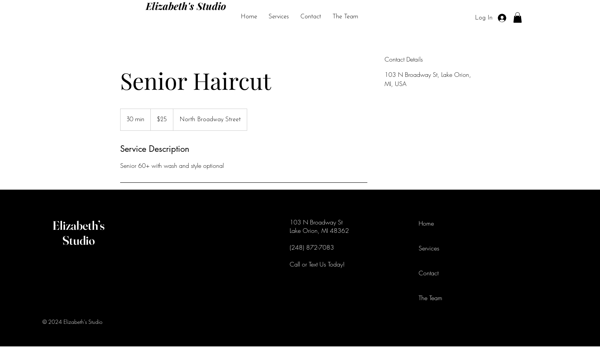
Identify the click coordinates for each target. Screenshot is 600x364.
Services (429, 248)
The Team (430, 298)
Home (426, 223)
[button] (518, 17)
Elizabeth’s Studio (79, 233)
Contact (429, 273)
